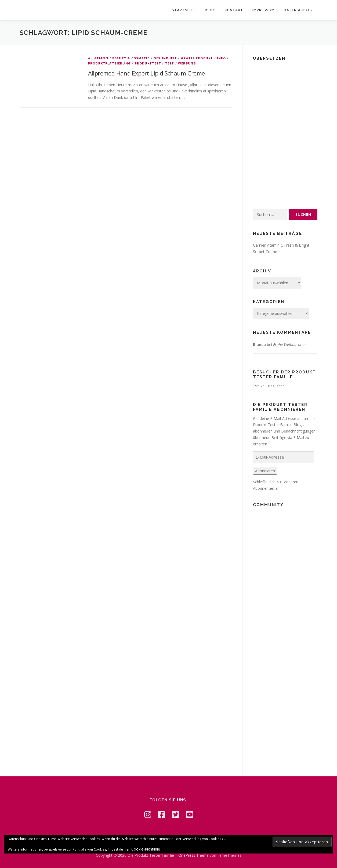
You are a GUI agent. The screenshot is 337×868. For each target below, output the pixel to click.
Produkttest (148, 63)
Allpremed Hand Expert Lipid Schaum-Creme (146, 73)
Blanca (259, 345)
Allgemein (98, 58)
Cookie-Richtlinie (146, 849)
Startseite (184, 10)
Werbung (187, 63)
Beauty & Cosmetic (131, 58)
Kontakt (234, 10)
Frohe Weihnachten (289, 345)
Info (221, 58)
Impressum (264, 10)
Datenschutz (298, 10)
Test (170, 63)
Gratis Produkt (197, 58)
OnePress (187, 855)
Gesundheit (165, 58)
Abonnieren (265, 471)
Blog (210, 10)
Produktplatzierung (110, 63)
